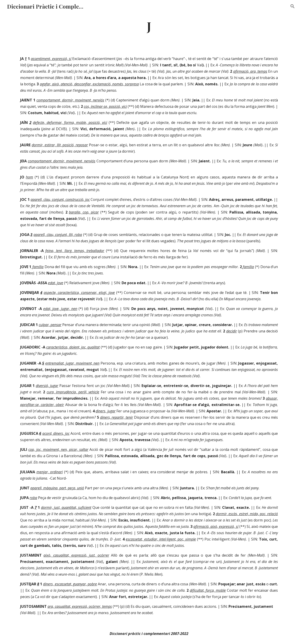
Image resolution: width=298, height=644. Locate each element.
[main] (149, 26)
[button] (293, 6)
